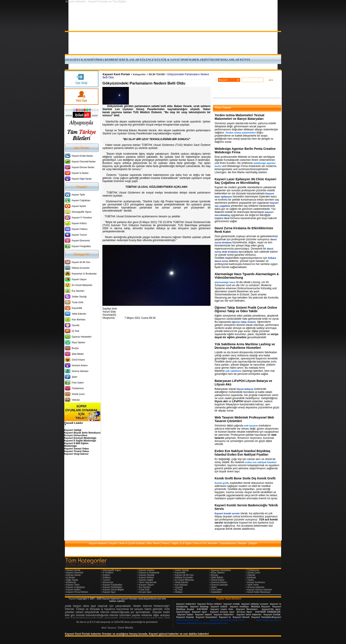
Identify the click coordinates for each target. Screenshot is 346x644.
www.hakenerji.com (188, 620)
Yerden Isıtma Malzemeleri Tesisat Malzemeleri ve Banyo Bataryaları (240, 117)
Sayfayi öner (110, 309)
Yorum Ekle (109, 312)
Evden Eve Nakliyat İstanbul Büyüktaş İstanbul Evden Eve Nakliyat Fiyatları (243, 453)
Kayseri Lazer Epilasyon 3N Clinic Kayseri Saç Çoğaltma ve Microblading (245, 181)
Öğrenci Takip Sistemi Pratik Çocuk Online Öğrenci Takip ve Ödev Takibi (246, 309)
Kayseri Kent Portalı (116, 74)
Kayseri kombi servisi (227, 513)
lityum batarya (245, 389)
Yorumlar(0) (109, 315)
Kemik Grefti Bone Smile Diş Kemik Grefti (245, 478)
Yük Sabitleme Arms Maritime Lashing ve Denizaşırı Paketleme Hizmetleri (245, 346)
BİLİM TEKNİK (157, 74)
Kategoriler (139, 74)
